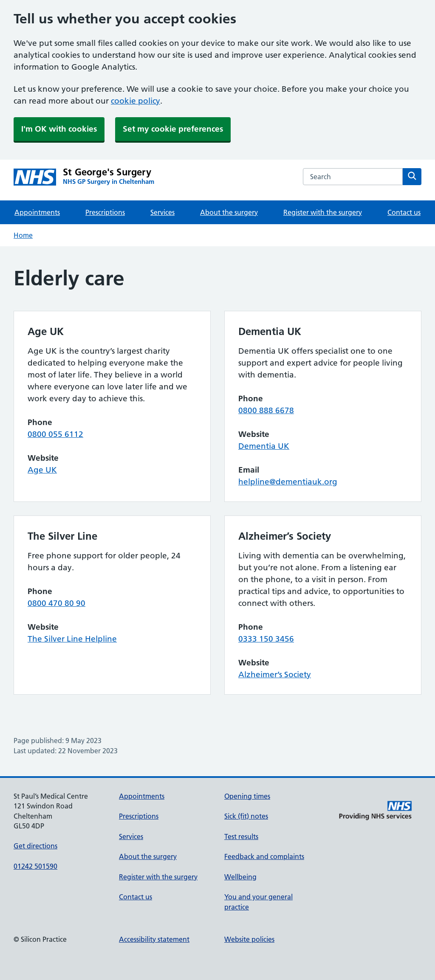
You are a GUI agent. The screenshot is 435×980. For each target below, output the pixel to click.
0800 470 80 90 (56, 603)
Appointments (37, 212)
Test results (241, 836)
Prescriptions (105, 212)
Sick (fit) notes (246, 816)
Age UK (42, 470)
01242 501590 (35, 866)
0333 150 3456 (266, 639)
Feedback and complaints (264, 856)
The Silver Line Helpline (72, 639)
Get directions (35, 846)
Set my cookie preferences (173, 129)
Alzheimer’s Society (275, 674)
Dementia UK (264, 446)
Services (162, 212)
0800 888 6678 (266, 410)
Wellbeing (240, 877)
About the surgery (229, 212)
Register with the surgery (323, 212)
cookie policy (136, 101)
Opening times (247, 796)
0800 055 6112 (55, 434)
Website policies (249, 939)
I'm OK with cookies (59, 129)
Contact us (404, 212)
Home (23, 235)
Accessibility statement (154, 939)
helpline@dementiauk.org (288, 482)
